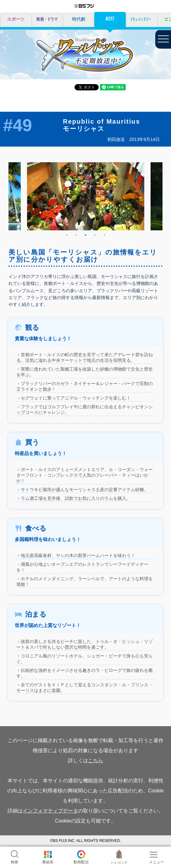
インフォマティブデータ (50, 811)
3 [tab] (85, 235)
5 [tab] (104, 235)
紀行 (110, 19)
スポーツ (16, 19)
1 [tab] (67, 235)
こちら (96, 761)
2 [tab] (76, 235)
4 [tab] (95, 235)
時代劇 (79, 19)
